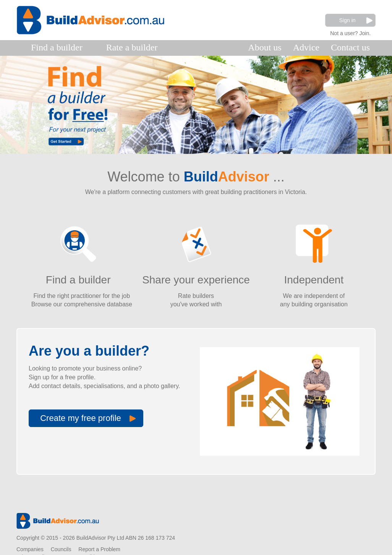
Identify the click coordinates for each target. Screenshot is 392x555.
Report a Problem (99, 549)
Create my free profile (88, 418)
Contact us (350, 47)
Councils (61, 549)
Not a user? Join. (350, 32)
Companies (30, 549)
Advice (306, 47)
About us (265, 47)
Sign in (356, 20)
